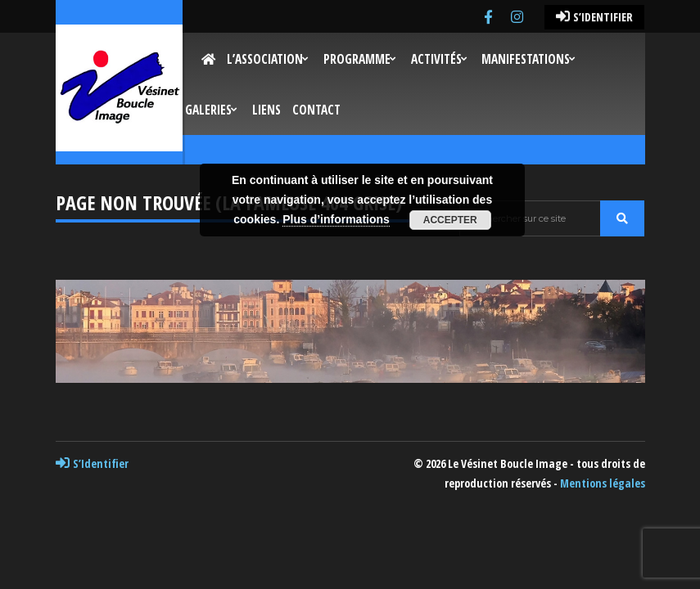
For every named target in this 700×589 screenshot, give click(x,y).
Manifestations (526, 59)
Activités (436, 59)
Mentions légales (603, 483)
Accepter (450, 220)
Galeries (208, 110)
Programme (357, 59)
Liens (266, 110)
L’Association (265, 59)
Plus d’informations (336, 219)
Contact (316, 110)
